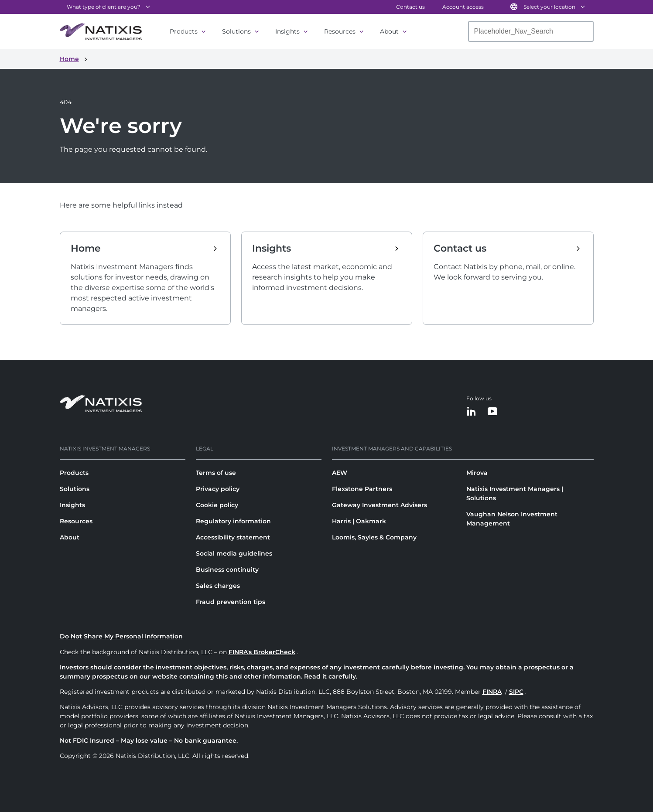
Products (184, 31)
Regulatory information (233, 521)
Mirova (477, 473)
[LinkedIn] (472, 412)
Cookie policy (217, 505)
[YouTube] (492, 412)
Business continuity (227, 570)
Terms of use (216, 473)
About (389, 31)
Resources (340, 31)
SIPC (516, 692)
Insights (287, 31)
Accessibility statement (233, 537)
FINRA (492, 692)
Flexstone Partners (362, 489)
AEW (340, 473)
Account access (463, 7)
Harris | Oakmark (359, 521)
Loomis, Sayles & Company (374, 537)
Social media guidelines (234, 553)
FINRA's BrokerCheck (262, 652)
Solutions (236, 31)
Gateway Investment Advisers (379, 505)
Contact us (410, 7)
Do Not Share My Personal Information (121, 636)
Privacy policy (218, 489)
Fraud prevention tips (231, 602)
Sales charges (218, 586)
